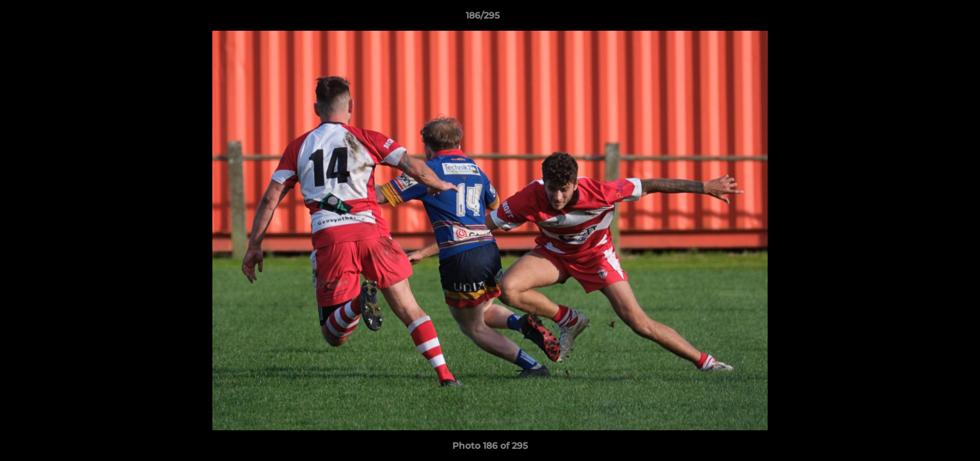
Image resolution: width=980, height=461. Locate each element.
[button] (926, 19)
